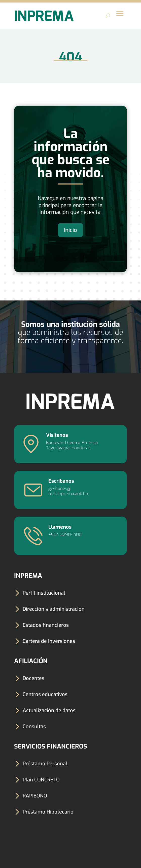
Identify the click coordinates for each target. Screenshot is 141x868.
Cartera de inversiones (49, 641)
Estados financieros (46, 625)
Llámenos (60, 527)
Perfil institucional (44, 593)
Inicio (70, 230)
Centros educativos (45, 694)
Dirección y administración (54, 609)
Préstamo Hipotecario (48, 812)
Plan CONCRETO (41, 780)
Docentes (33, 678)
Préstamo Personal (45, 764)
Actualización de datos (49, 710)
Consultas (34, 727)
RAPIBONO (35, 796)
